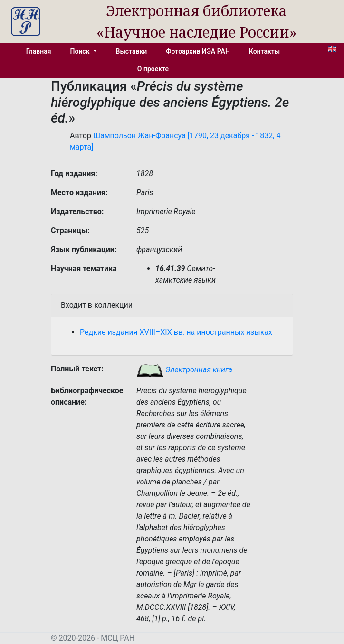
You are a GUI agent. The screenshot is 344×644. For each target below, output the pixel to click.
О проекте (153, 69)
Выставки (132, 51)
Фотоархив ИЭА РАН (198, 51)
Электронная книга (184, 370)
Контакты (264, 51)
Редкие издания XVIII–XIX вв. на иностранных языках (176, 332)
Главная (39, 51)
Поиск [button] (81, 51)
